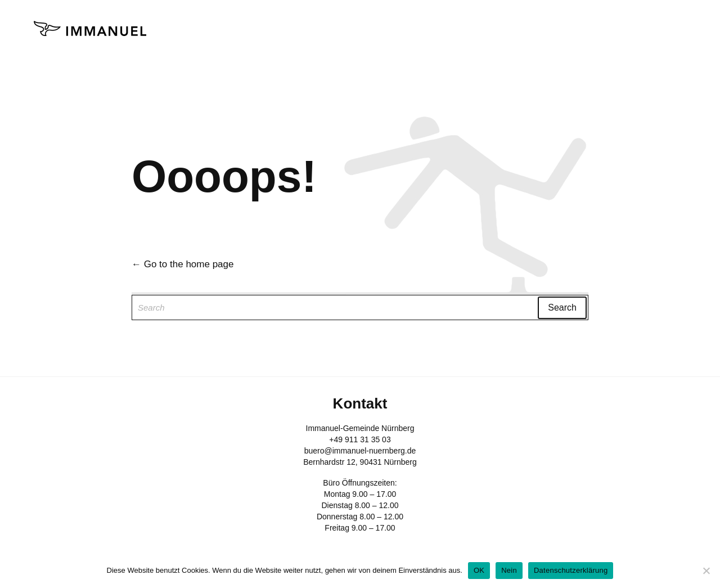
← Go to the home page (183, 264)
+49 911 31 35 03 (360, 439)
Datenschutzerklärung (571, 570)
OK (479, 570)
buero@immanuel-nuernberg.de (360, 451)
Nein (509, 570)
